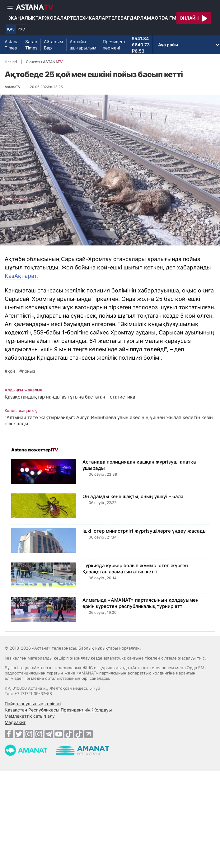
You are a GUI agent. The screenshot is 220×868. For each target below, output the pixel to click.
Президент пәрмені (114, 45)
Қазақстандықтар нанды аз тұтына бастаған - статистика (70, 397)
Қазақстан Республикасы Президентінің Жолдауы (58, 710)
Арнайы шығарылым (83, 45)
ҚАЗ (11, 29)
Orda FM (166, 18)
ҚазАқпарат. (22, 276)
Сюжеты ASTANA (44, 62)
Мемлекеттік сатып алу (30, 716)
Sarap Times (31, 45)
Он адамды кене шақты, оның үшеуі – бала (133, 496)
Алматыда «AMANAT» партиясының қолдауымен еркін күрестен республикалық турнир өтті (140, 603)
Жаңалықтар (27, 18)
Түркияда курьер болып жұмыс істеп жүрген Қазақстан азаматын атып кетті (135, 569)
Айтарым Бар (54, 45)
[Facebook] (9, 734)
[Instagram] (29, 734)
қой (11, 371)
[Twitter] (19, 734)
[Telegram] (49, 734)
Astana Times (12, 45)
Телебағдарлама (131, 18)
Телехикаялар (89, 18)
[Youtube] (59, 734)
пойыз (29, 371)
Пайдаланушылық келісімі (33, 704)
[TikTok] (69, 734)
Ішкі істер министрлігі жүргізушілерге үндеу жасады (145, 531)
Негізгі (11, 62)
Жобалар (57, 18)
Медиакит (15, 722)
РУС (21, 29)
